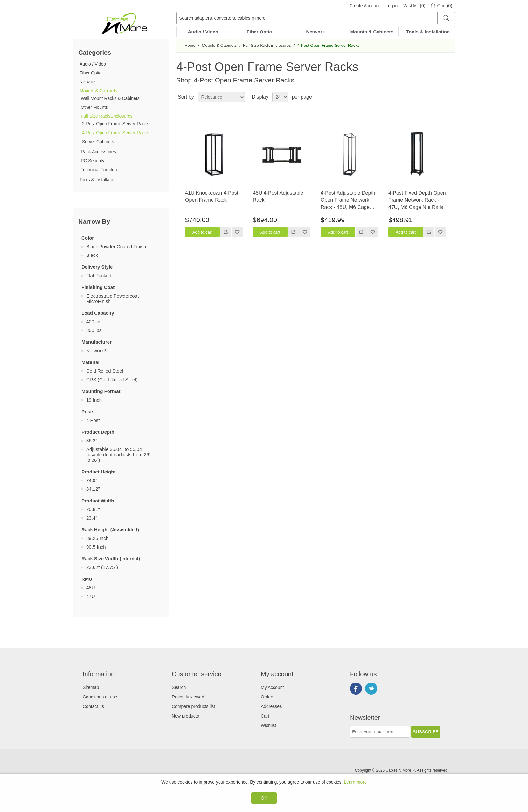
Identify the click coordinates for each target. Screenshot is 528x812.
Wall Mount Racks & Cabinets (110, 98)
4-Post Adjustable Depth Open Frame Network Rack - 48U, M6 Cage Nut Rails (348, 201)
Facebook (356, 689)
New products (185, 716)
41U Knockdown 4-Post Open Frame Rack (212, 196)
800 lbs (94, 330)
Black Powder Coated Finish (116, 246)
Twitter (371, 689)
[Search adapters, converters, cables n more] (316, 18)
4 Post (93, 420)
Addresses (271, 706)
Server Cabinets (98, 142)
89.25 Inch (97, 538)
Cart (265, 716)
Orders (268, 697)
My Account (272, 687)
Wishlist (268, 725)
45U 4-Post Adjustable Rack (278, 196)
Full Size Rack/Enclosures (107, 116)
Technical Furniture (100, 170)
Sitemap (91, 687)
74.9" (92, 480)
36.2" (92, 441)
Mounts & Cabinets (372, 32)
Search (179, 687)
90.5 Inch (96, 547)
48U (91, 588)
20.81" (93, 509)
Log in (392, 6)
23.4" (92, 518)
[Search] (446, 18)
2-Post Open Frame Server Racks (116, 124)
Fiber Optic (259, 32)
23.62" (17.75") (102, 567)
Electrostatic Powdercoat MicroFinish (112, 298)
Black (92, 255)
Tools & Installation (428, 32)
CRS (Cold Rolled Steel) (112, 379)
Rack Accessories (98, 152)
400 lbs (94, 322)
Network (315, 32)
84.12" (93, 489)
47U (91, 596)
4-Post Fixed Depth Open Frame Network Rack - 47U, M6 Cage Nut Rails (417, 200)
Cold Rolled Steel (105, 371)
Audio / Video (203, 32)
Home (190, 45)
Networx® (97, 350)
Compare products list (193, 706)
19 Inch (94, 400)
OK (264, 798)
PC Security (93, 161)
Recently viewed (188, 697)
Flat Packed (99, 275)
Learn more (355, 782)
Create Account (365, 6)
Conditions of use (100, 697)
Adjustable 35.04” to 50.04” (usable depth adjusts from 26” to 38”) (118, 455)
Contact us (93, 706)
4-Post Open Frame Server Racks (116, 133)
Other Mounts (94, 107)
